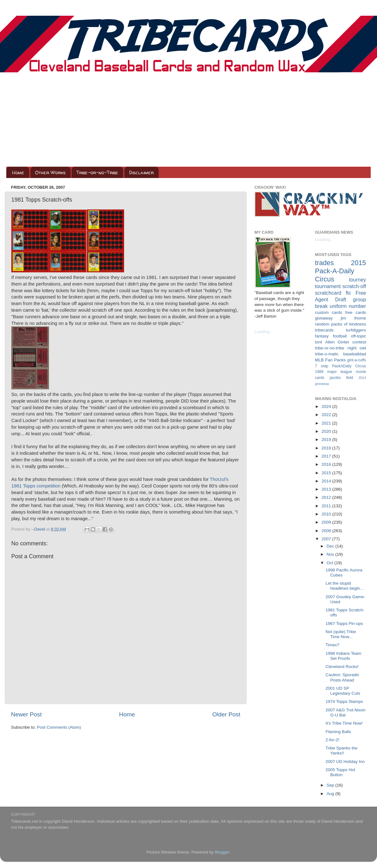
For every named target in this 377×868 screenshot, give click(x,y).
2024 (327, 406)
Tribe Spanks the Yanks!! (341, 751)
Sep (331, 785)
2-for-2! (332, 740)
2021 (327, 423)
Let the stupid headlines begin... (344, 586)
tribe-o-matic (327, 354)
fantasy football (331, 336)
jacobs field (341, 378)
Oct (331, 563)
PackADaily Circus (349, 366)
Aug (331, 794)
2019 (327, 440)
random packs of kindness (341, 324)
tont (319, 342)
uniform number (348, 306)
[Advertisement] (188, 120)
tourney (358, 280)
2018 (327, 448)
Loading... (264, 332)
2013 (327, 489)
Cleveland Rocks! (342, 667)
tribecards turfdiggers (341, 330)
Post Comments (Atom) (59, 727)
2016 (327, 464)
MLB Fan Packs (331, 360)
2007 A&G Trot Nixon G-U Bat (345, 712)
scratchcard (328, 293)
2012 (327, 497)
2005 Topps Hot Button (340, 772)
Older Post (226, 714)
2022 (327, 415)
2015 (327, 473)
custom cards (329, 312)
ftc (348, 293)
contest (359, 342)
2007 (327, 539)
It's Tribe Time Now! (344, 723)
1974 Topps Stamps (344, 701)
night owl (357, 348)
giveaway (324, 318)
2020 (327, 431)
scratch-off (354, 286)
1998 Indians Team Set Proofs (343, 656)
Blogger (222, 852)
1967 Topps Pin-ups (344, 623)
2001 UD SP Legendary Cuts (343, 691)
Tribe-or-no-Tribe (97, 172)
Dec (331, 546)
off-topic (358, 336)
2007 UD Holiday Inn (345, 762)
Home (18, 172)
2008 (327, 531)
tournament (328, 286)
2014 (327, 481)
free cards (356, 312)
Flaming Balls (338, 732)
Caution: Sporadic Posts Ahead (342, 677)
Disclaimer (141, 172)
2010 (327, 514)
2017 (327, 456)
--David (39, 529)
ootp (325, 366)
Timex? (332, 645)
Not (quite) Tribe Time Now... (341, 634)
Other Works (50, 172)
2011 (327, 506)
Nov (331, 554)
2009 (327, 522)
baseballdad (355, 354)
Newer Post (26, 714)
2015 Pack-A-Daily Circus (341, 271)
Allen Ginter (337, 342)
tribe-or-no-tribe (330, 348)
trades (325, 263)
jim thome (353, 318)
